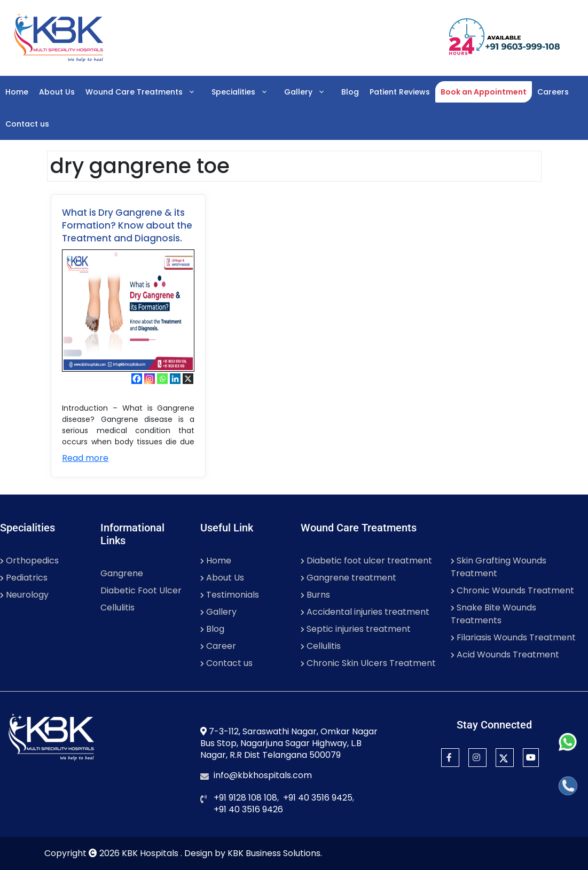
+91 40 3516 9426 (248, 809)
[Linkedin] (175, 379)
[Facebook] (137, 379)
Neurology (24, 595)
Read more (85, 458)
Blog (350, 92)
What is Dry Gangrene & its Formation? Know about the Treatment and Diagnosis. (127, 225)
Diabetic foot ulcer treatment (366, 561)
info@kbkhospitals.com (263, 775)
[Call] (568, 786)
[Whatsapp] (162, 379)
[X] (188, 379)
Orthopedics (29, 561)
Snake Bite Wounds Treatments (493, 614)
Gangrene (122, 573)
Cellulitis (117, 608)
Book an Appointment (484, 92)
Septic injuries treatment (356, 629)
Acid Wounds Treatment (505, 655)
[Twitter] (505, 758)
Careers (553, 92)
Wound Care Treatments (146, 92)
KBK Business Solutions (274, 853)
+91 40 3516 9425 (318, 798)
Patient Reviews (400, 92)
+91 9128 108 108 (245, 798)
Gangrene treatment (348, 578)
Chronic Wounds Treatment (512, 590)
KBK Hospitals (151, 853)
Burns (315, 595)
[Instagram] (150, 379)
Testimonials (230, 595)
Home (17, 92)
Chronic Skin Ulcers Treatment (368, 663)
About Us (57, 92)
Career (218, 646)
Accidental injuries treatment (365, 612)
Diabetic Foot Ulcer (141, 590)
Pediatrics (24, 578)
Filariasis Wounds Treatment (513, 637)
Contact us (27, 124)
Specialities (245, 92)
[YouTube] (531, 758)
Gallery (310, 92)
